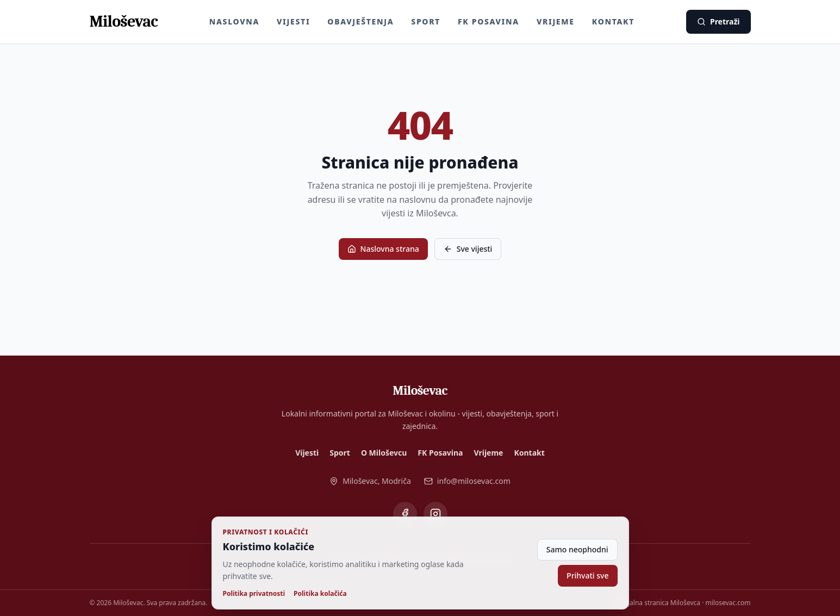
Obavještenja (360, 21)
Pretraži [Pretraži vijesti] (718, 21)
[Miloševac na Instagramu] (435, 514)
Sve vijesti (468, 249)
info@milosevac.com (467, 481)
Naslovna (234, 21)
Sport (426, 21)
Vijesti (293, 21)
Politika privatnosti (254, 594)
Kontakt (613, 21)
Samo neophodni (577, 549)
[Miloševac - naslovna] (124, 22)
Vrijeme (556, 21)
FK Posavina (489, 21)
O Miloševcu (384, 453)
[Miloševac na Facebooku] (405, 514)
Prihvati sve (587, 575)
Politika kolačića (320, 594)
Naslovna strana (383, 249)
